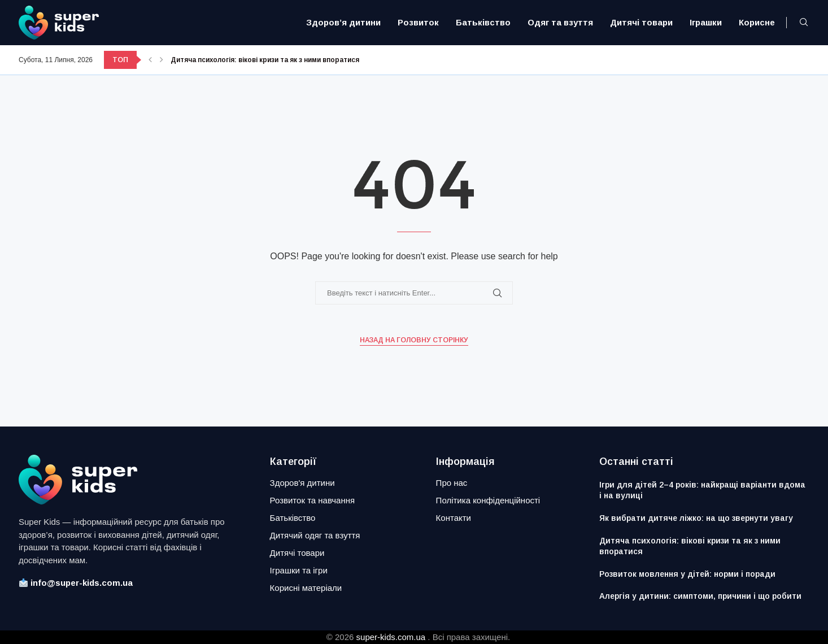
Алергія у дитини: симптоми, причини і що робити (700, 596)
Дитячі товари (641, 22)
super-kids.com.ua (391, 637)
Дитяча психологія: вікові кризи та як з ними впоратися (265, 60)
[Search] (804, 23)
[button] (150, 60)
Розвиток (418, 22)
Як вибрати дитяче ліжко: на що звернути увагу (696, 518)
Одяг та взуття (560, 22)
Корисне (757, 22)
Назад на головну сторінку (414, 340)
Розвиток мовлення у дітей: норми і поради (687, 574)
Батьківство (483, 22)
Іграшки (706, 22)
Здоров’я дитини (343, 22)
